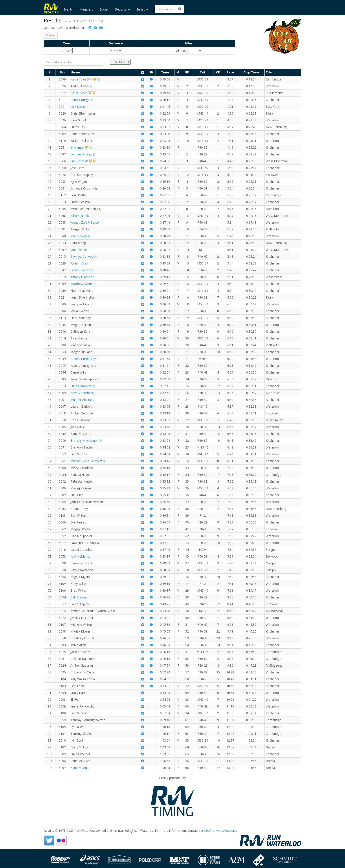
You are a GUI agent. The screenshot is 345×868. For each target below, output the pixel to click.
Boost (104, 9)
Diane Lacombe (82, 270)
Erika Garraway (81, 386)
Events (68, 9)
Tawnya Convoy (82, 256)
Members (86, 9)
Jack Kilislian (79, 107)
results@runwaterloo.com (218, 831)
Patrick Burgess (82, 100)
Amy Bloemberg (82, 393)
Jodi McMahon (81, 556)
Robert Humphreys (84, 359)
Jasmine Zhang (81, 154)
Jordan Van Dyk (81, 79)
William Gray (79, 263)
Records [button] (122, 9)
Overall (51, 35)
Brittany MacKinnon (84, 440)
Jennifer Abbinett (82, 400)
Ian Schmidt (79, 250)
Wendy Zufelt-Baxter (85, 222)
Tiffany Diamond (82, 277)
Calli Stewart (79, 597)
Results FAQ (120, 62)
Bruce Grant (79, 93)
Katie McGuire (80, 768)
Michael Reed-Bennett (86, 461)
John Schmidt (80, 216)
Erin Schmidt (79, 161)
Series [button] (142, 9)
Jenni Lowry (79, 236)
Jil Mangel (77, 147)
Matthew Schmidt (83, 284)
